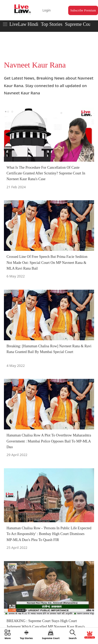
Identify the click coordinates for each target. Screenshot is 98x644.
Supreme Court (79, 24)
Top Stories (51, 24)
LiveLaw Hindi (24, 24)
